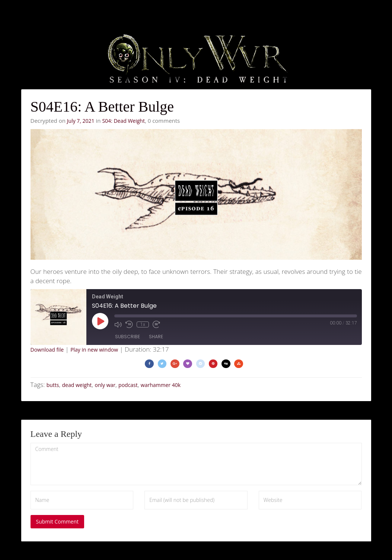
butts (53, 385)
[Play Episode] (100, 321)
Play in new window (94, 350)
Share (156, 337)
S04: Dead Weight (123, 121)
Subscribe (128, 337)
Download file (47, 350)
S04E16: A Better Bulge (102, 107)
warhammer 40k (161, 385)
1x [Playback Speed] (143, 324)
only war (105, 385)
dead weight (77, 385)
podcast (128, 385)
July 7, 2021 (81, 121)
